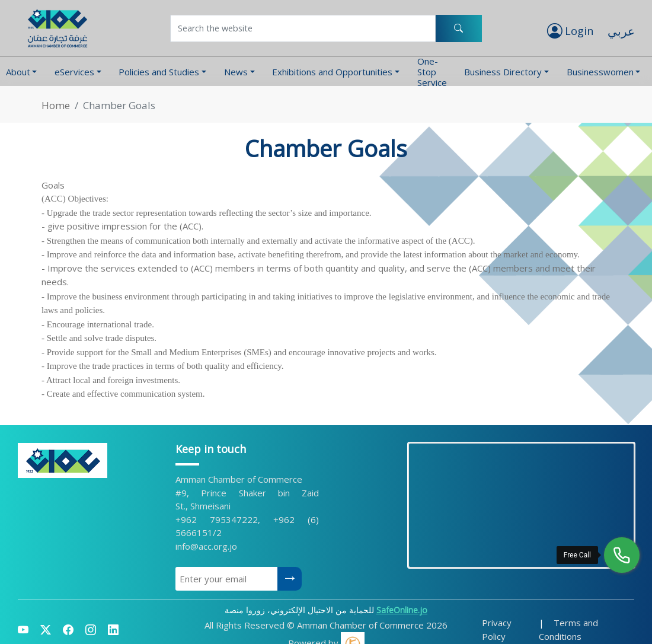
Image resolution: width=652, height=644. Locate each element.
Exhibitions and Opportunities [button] (332, 72)
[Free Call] (622, 555)
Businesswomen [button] (600, 72)
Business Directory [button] (503, 72)
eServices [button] (74, 72)
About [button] (18, 72)
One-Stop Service (432, 71)
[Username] (303, 28)
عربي (621, 31)
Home (56, 105)
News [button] (236, 72)
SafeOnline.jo (402, 610)
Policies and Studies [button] (159, 72)
